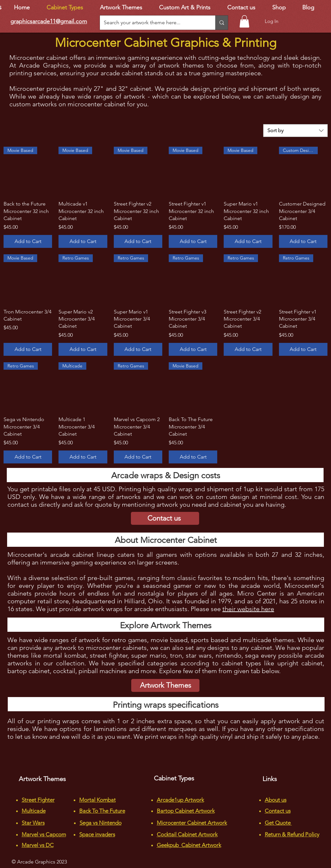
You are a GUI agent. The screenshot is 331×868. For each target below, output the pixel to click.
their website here (248, 609)
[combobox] (295, 131)
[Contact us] (165, 518)
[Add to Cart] (28, 241)
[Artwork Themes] (165, 685)
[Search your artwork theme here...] (153, 23)
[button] (244, 21)
